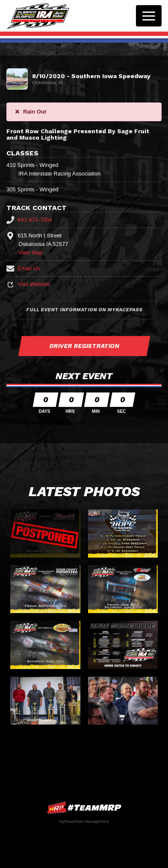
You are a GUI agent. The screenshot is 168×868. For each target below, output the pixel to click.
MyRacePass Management (84, 821)
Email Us (23, 268)
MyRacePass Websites (84, 808)
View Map (31, 253)
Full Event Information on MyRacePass (84, 310)
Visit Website (28, 284)
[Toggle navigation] (149, 16)
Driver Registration (84, 346)
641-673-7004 (29, 220)
